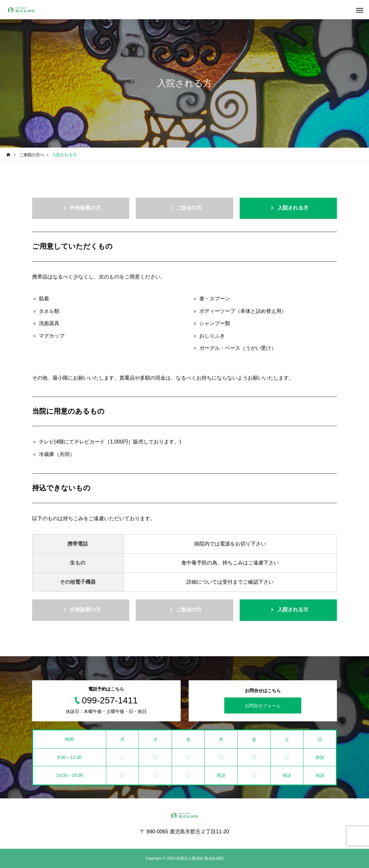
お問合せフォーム (263, 705)
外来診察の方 (81, 208)
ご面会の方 (184, 208)
